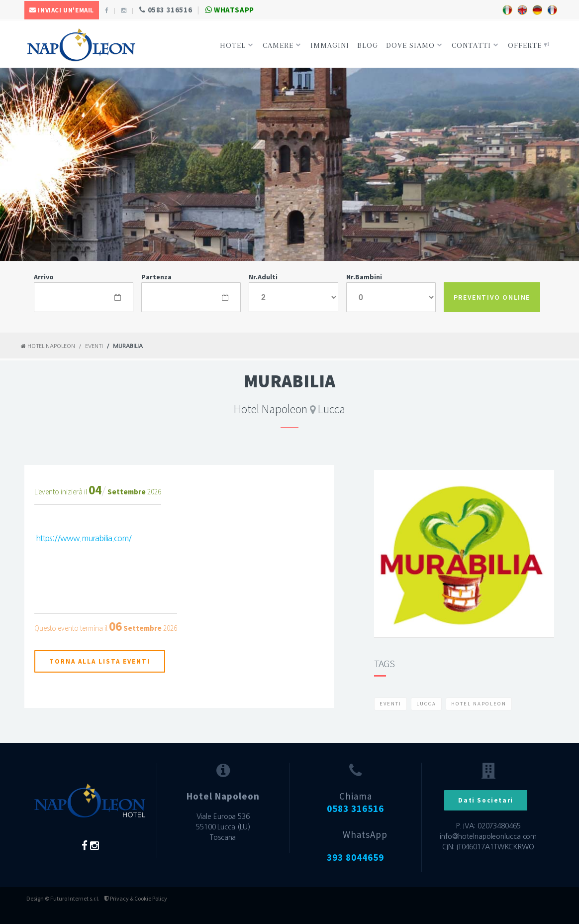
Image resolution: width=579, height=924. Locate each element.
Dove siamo (414, 45)
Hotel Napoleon (48, 346)
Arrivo (44, 277)
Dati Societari (485, 800)
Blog (368, 45)
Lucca (426, 704)
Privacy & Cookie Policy (136, 898)
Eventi (94, 346)
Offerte (529, 45)
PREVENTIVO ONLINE (492, 297)
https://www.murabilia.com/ (84, 538)
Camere (282, 45)
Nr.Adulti (263, 277)
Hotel (237, 45)
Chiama (355, 802)
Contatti (475, 45)
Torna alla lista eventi (100, 661)
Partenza (156, 277)
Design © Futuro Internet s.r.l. (63, 898)
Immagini (330, 45)
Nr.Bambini (364, 277)
